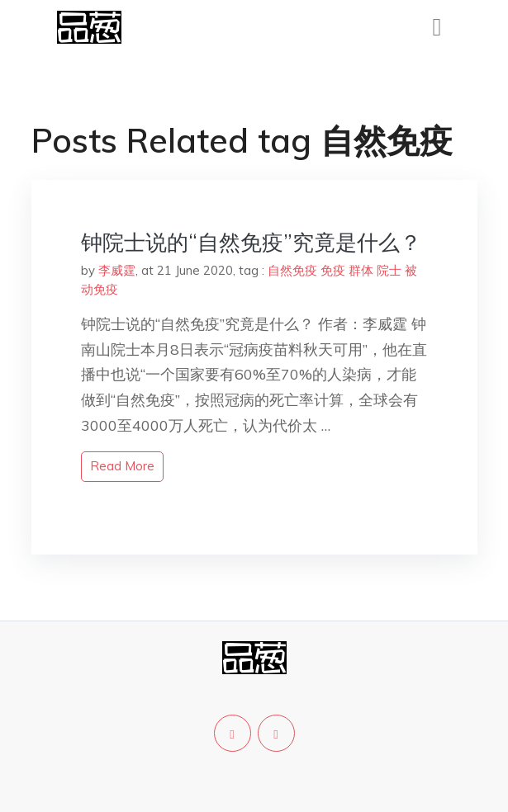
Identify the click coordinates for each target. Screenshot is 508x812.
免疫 (333, 270)
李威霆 (117, 270)
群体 (361, 270)
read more (122, 466)
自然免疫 (292, 270)
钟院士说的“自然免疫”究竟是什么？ (251, 242)
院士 (389, 270)
